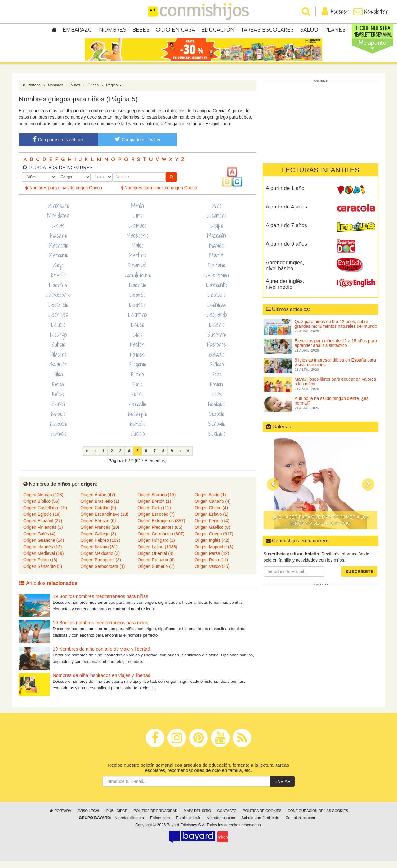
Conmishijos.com (300, 825)
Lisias (58, 233)
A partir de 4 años (286, 214)
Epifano (216, 272)
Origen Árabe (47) (98, 502)
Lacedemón (217, 282)
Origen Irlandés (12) (43, 554)
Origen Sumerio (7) (156, 573)
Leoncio (137, 312)
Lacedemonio (137, 282)
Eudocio (216, 421)
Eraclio (58, 282)
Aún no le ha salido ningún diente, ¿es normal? (332, 408)
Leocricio (58, 312)
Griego (93, 92)
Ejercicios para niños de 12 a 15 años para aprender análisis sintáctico (336, 350)
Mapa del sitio (197, 818)
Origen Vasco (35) (212, 573)
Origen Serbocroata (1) (103, 573)
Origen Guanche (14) (44, 547)
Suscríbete (359, 579)
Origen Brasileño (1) (100, 508)
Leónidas (216, 312)
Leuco (137, 332)
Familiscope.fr (188, 825)
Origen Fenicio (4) (212, 528)
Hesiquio (217, 411)
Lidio (137, 342)
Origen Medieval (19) (44, 560)
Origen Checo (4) (211, 515)
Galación (58, 371)
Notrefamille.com (129, 825)
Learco (137, 302)
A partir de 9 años (286, 251)
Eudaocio (58, 431)
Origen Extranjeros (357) (161, 528)
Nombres (113, 31)
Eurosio (58, 441)
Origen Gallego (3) (98, 541)
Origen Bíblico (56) (41, 508)
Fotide (58, 401)
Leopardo (216, 322)
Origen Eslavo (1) (211, 521)
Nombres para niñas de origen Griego (64, 195)
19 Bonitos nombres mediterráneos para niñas (100, 603)
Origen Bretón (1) (154, 508)
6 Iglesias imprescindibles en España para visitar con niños (335, 369)
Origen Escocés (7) (156, 521)
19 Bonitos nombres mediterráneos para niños (100, 630)
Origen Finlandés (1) (43, 534)
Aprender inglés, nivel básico (285, 273)
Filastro (58, 362)
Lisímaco (137, 233)
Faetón (137, 352)
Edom (216, 401)
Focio (137, 391)
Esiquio (58, 421)
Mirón (137, 213)
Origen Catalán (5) (98, 515)
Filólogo (217, 371)
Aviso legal (89, 818)
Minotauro (58, 213)
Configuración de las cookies (318, 818)
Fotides (137, 362)
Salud (309, 31)
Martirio (137, 262)
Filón (58, 381)
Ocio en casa (175, 31)
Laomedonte (58, 302)
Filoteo (137, 381)
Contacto (227, 818)
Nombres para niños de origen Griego (159, 195)
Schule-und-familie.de (260, 825)
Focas (58, 391)
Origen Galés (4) (39, 541)
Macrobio (58, 252)
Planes (335, 31)
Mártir (216, 262)
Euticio (58, 352)
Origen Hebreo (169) (100, 547)
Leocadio (216, 302)
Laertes (58, 292)
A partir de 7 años (286, 232)
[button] (273, 492)
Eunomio (216, 431)
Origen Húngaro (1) (156, 547)
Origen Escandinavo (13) (104, 521)
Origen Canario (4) (212, 508)
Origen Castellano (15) (45, 515)
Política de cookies (262, 818)
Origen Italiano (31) (99, 554)
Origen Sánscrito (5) (43, 573)
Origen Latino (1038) (157, 554)
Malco (137, 252)
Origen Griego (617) (214, 541)
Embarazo (78, 31)
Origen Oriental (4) (155, 560)
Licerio (217, 332)
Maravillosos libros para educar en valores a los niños (335, 389)
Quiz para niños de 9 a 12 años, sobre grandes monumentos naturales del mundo (336, 331)
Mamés (216, 252)
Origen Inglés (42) (212, 547)
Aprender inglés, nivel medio (285, 291)
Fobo (216, 381)
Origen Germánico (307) (161, 541)
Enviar (283, 788)
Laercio (137, 292)
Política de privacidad (156, 818)
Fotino (137, 401)
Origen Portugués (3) (101, 567)
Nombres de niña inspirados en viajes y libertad (102, 682)
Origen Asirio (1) (210, 502)
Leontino (137, 322)
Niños (75, 92)
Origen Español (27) (43, 528)
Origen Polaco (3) (40, 567)
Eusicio (137, 441)
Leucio (58, 332)
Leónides (58, 322)
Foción (216, 391)
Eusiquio (217, 441)
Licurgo (58, 342)
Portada (31, 92)
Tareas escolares (267, 31)
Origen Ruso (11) (211, 567)
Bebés (141, 31)
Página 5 (113, 92)
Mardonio (58, 262)
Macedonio (137, 243)
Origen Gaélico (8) (212, 534)
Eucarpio (137, 421)
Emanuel (137, 272)
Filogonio (137, 371)
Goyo (58, 272)
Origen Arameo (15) (156, 502)
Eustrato (217, 342)
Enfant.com (160, 825)
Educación (218, 31)
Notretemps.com (221, 825)
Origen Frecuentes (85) (160, 534)
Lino (137, 223)
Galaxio (217, 362)
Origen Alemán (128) (43, 502)
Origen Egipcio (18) (42, 521)
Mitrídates (58, 223)
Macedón (216, 243)
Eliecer (58, 411)
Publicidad (117, 818)
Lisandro (216, 223)
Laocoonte (217, 292)
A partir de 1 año (285, 195)
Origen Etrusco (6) (98, 528)
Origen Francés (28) (100, 534)
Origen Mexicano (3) (100, 560)
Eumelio (137, 431)
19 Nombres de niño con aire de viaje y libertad (101, 656)
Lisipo (217, 233)
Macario (58, 243)
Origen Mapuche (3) (214, 554)
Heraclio (137, 411)
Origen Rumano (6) (156, 567)
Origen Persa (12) (212, 560)
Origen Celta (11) (154, 515)
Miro (216, 213)
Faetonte (217, 352)
